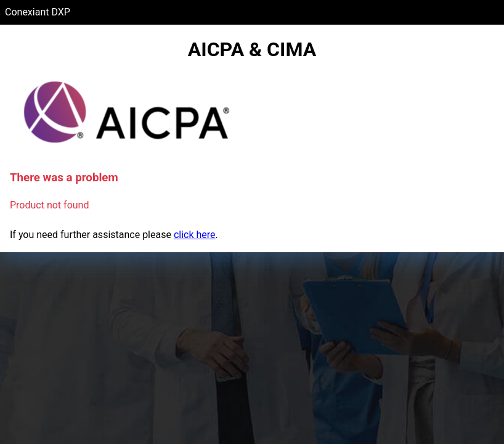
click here (195, 235)
